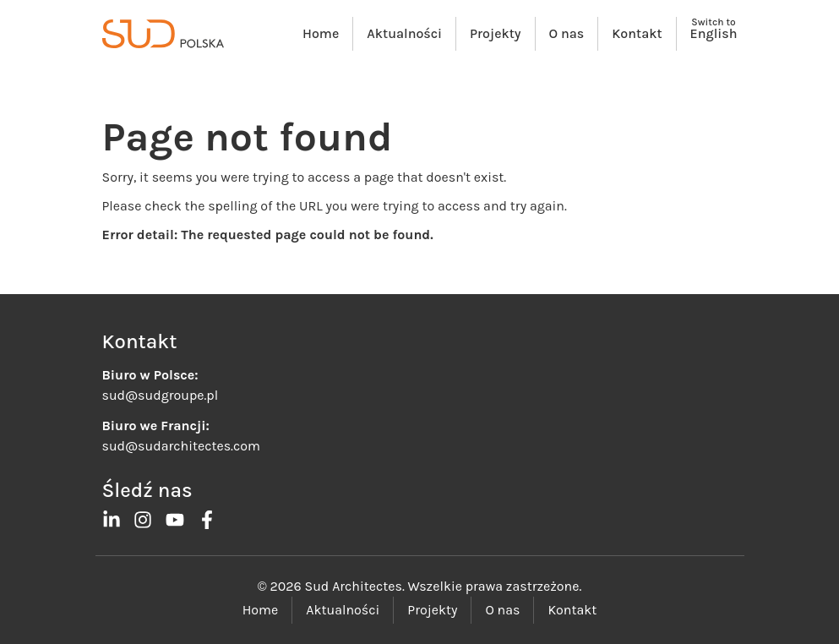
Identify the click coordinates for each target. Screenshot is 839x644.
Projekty (495, 33)
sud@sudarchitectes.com (181, 446)
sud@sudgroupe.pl (161, 395)
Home (321, 33)
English (714, 33)
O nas (567, 33)
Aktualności (404, 33)
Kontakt (637, 33)
